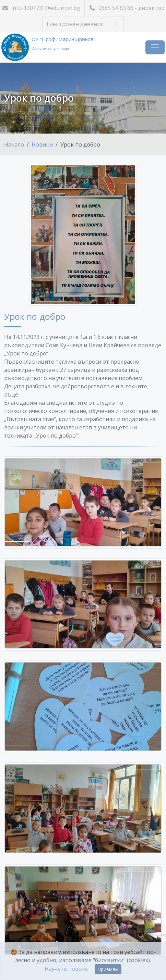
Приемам (108, 969)
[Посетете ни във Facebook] (116, 24)
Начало (14, 145)
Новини (42, 145)
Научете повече (66, 969)
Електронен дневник (75, 24)
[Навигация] (155, 47)
